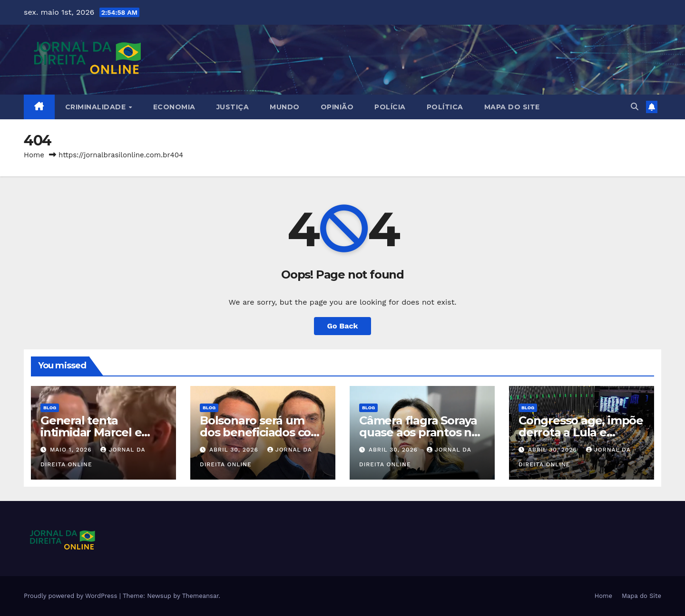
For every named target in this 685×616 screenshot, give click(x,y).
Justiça (233, 107)
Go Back (343, 326)
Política (445, 107)
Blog (50, 408)
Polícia (390, 107)
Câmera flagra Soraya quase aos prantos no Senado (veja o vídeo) (419, 432)
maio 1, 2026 (72, 450)
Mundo (285, 107)
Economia (174, 107)
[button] (635, 107)
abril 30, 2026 (235, 450)
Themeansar (201, 596)
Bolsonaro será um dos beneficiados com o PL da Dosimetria (261, 432)
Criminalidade (97, 107)
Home (34, 155)
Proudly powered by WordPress (72, 596)
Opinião (337, 107)
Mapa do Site (512, 107)
